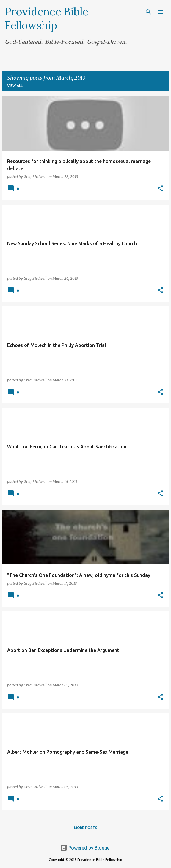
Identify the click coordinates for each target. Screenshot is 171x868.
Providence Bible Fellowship (47, 18)
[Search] (148, 12)
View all (15, 86)
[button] (160, 189)
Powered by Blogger (86, 848)
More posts (86, 828)
